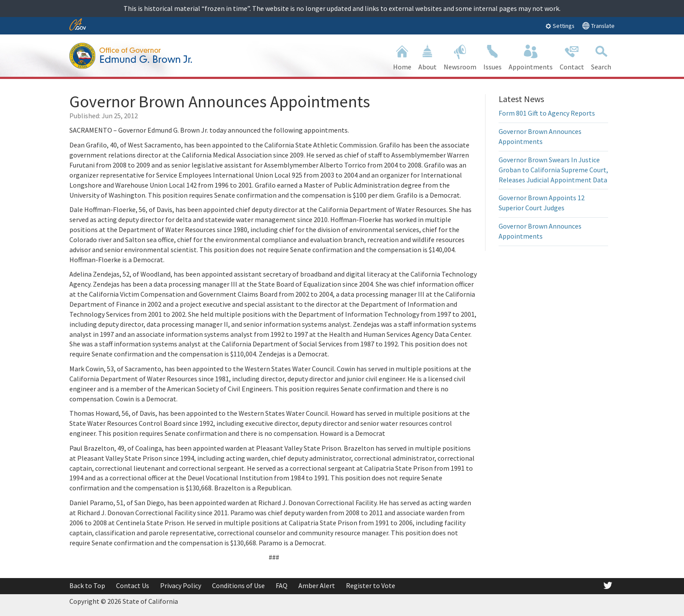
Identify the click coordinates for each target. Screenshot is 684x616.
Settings (560, 26)
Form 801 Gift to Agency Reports (547, 113)
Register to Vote (371, 585)
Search (601, 56)
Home (402, 56)
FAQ (282, 585)
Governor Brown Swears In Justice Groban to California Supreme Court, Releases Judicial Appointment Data (553, 170)
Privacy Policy (181, 585)
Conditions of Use (238, 585)
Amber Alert (317, 585)
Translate (598, 26)
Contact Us (133, 585)
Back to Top (87, 585)
